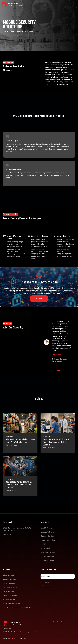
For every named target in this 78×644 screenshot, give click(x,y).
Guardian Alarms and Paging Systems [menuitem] (17, 608)
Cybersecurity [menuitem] (46, 548)
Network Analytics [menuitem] (48, 552)
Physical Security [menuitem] (47, 556)
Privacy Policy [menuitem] (7, 629)
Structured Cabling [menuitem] (48, 540)
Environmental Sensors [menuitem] (12, 603)
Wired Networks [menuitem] (46, 528)
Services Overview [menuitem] (48, 560)
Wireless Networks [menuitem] (47, 532)
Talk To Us (39, 298)
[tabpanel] (58, 342)
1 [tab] (58, 371)
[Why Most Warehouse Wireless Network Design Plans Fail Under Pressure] (20, 423)
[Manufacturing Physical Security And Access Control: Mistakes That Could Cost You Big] (20, 466)
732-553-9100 (9, 535)
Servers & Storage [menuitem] (10, 587)
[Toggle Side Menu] (75, 4)
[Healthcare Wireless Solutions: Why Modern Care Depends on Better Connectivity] (58, 423)
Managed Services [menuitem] (47, 536)
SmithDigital (21, 638)
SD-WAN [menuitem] (44, 544)
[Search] (70, 4)
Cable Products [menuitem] (9, 583)
